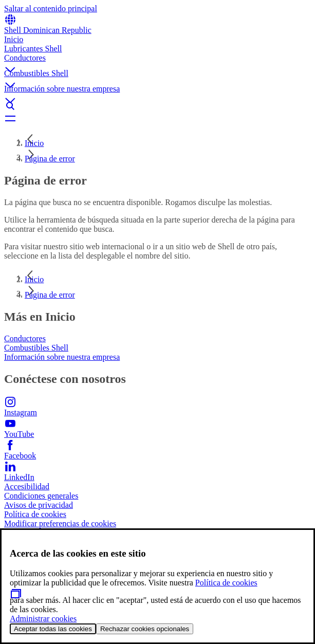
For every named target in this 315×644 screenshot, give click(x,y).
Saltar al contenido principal (51, 8)
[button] (157, 61)
